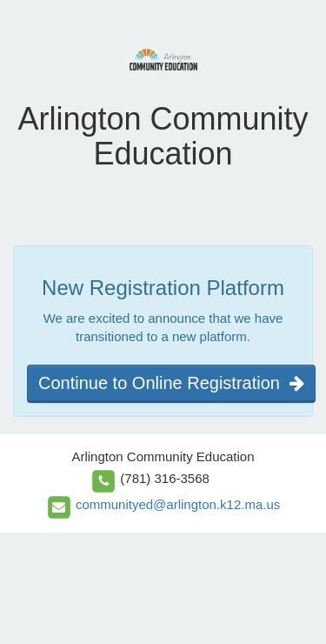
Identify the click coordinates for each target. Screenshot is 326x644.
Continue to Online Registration (171, 383)
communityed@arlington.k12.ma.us (178, 504)
